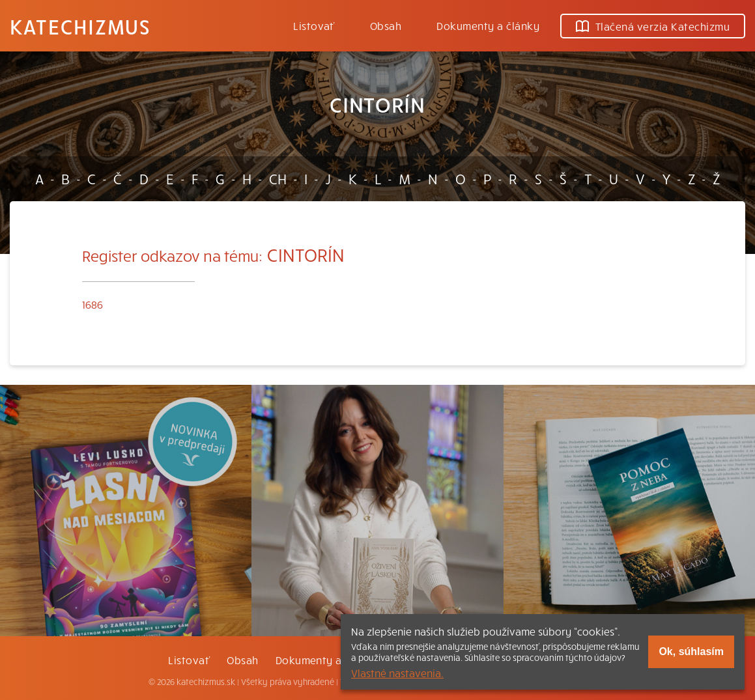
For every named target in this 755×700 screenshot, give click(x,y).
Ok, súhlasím (691, 651)
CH (278, 178)
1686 (93, 304)
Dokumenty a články (488, 25)
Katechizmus (80, 26)
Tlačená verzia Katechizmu (653, 26)
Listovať (314, 25)
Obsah (386, 25)
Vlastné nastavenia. (397, 673)
